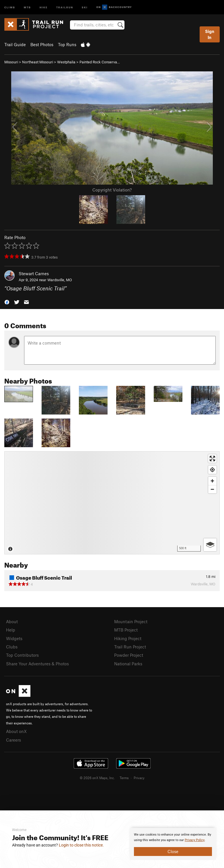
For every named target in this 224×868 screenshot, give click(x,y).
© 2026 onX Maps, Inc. (97, 778)
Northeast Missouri (38, 62)
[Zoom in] (212, 481)
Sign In (210, 34)
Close (173, 851)
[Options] (210, 545)
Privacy (139, 778)
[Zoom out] (212, 489)
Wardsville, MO (60, 280)
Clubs (12, 647)
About (12, 621)
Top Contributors (22, 655)
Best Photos (42, 44)
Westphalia (66, 62)
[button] (7, 302)
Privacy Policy (195, 840)
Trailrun (65, 7)
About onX (16, 731)
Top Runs (67, 44)
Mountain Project (131, 621)
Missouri (11, 62)
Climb (10, 7)
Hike (44, 7)
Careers (13, 740)
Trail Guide (15, 44)
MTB (27, 7)
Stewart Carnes (34, 273)
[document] (173, 844)
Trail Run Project (130, 647)
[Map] (112, 503)
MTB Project (126, 630)
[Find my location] (212, 470)
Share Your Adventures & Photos (37, 664)
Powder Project (129, 655)
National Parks (128, 664)
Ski (85, 7)
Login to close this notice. (81, 845)
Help (11, 630)
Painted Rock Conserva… (100, 62)
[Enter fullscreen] (212, 459)
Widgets (14, 638)
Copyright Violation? (112, 190)
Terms (124, 778)
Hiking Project (128, 638)
